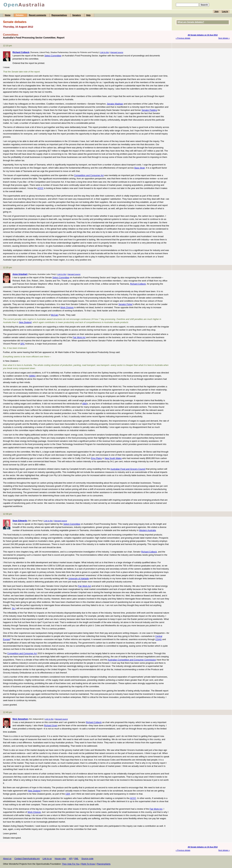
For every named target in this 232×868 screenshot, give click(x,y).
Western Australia (148, 530)
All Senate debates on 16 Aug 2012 (203, 35)
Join (216, 12)
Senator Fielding (149, 110)
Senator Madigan (115, 104)
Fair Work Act (79, 337)
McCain (54, 315)
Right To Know (88, 864)
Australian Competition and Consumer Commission (132, 660)
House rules (60, 859)
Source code (87, 859)
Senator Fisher (126, 304)
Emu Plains (97, 458)
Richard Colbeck (138, 284)
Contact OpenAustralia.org (27, 859)
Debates (20, 15)
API (71, 859)
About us (7, 859)
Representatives (59, 15)
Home (8, 15)
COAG (159, 639)
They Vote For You (71, 864)
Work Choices (67, 307)
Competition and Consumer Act (89, 175)
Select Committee (53, 56)
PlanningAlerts (104, 864)
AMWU (32, 376)
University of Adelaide (79, 578)
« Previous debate (183, 38)
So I (14, 608)
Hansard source (117, 52)
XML (76, 859)
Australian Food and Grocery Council (128, 469)
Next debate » (224, 38)
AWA (84, 404)
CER (68, 794)
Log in (225, 12)
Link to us (47, 859)
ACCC (40, 188)
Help (88, 15)
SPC (23, 344)
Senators (77, 15)
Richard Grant (51, 725)
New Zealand (25, 322)
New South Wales (113, 458)
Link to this (104, 52)
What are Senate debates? (191, 22)
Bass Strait (140, 168)
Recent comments (37, 15)
